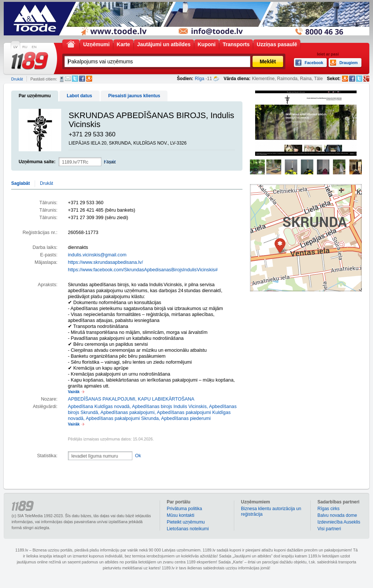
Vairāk (74, 392)
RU (25, 47)
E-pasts (68, 79)
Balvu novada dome (337, 515)
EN (34, 47)
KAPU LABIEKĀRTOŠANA (166, 399)
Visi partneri (329, 529)
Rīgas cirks (328, 509)
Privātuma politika (184, 509)
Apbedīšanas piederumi (186, 418)
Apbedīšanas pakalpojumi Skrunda (122, 418)
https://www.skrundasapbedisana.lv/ (105, 262)
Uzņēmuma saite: (37, 162)
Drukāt (17, 79)
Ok (138, 456)
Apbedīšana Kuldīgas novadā (99, 407)
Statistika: (47, 456)
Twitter (75, 79)
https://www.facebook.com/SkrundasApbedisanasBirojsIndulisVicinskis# (143, 270)
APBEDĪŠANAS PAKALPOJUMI (102, 399)
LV (15, 47)
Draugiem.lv (89, 79)
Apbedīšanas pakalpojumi (127, 412)
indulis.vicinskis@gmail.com (97, 255)
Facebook (82, 79)
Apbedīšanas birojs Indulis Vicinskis (169, 407)
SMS (62, 79)
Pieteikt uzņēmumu (186, 522)
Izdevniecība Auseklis (339, 522)
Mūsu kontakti (181, 515)
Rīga (199, 79)
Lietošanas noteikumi (188, 529)
